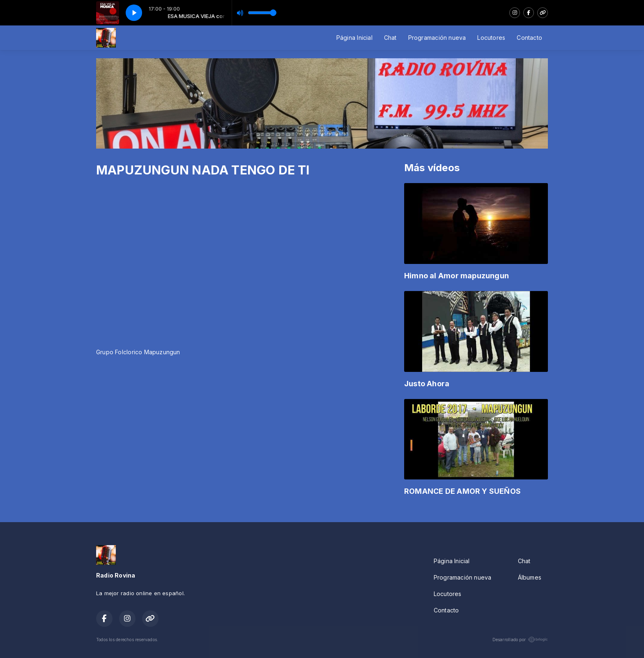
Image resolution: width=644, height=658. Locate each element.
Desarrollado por (520, 640)
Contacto (529, 38)
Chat (390, 38)
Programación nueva (437, 38)
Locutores (491, 38)
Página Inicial (354, 38)
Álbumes (530, 577)
